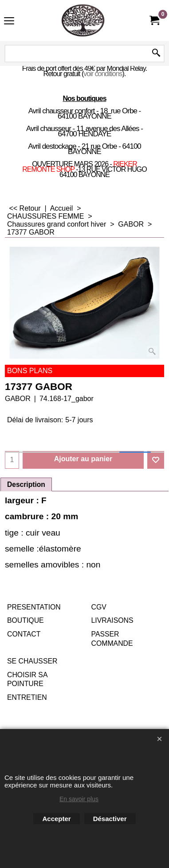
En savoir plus (79, 799)
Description (26, 484)
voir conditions (103, 74)
